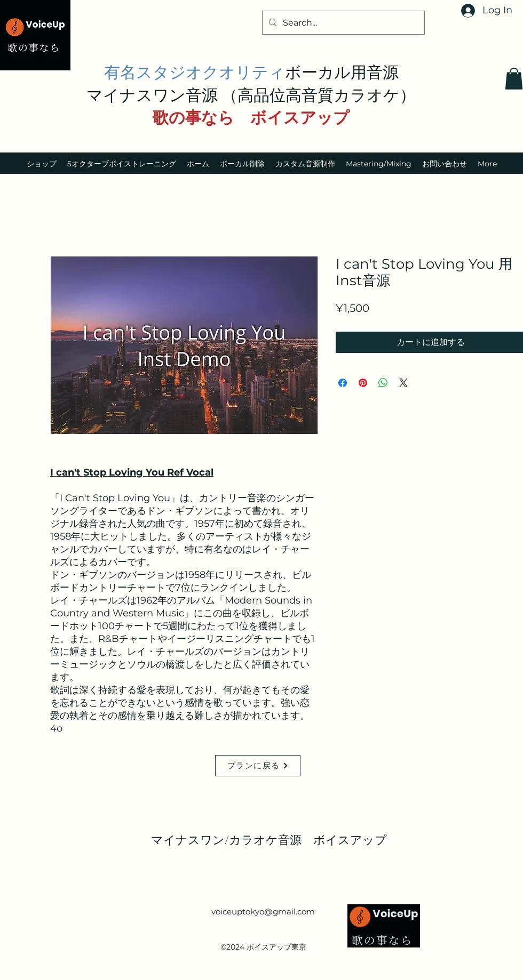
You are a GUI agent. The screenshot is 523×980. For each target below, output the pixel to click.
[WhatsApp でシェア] (383, 383)
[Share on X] (403, 383)
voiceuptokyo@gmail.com (263, 911)
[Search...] (342, 23)
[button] (514, 79)
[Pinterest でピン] (363, 383)
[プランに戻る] (258, 766)
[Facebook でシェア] (343, 383)
